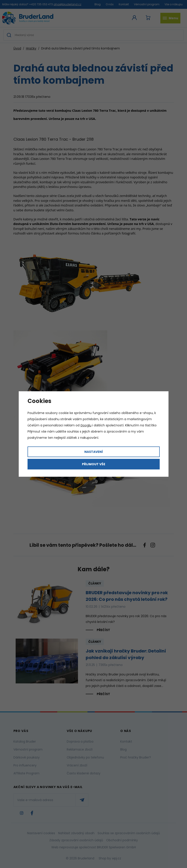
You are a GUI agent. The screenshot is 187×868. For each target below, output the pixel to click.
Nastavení (94, 452)
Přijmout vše (94, 464)
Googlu (86, 425)
